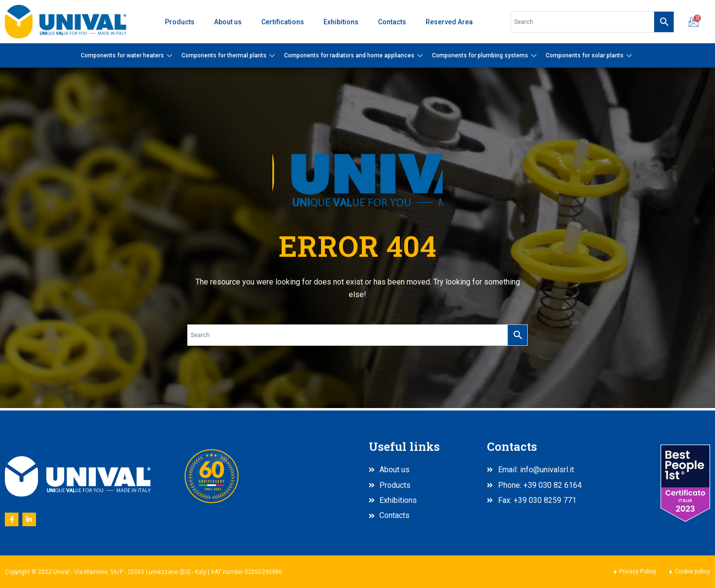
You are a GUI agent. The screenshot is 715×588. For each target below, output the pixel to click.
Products (180, 22)
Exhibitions (341, 22)
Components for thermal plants (229, 55)
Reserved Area (449, 22)
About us (228, 22)
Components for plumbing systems (485, 55)
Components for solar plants (590, 55)
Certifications (283, 22)
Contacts (392, 22)
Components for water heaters (128, 55)
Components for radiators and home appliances (355, 55)
